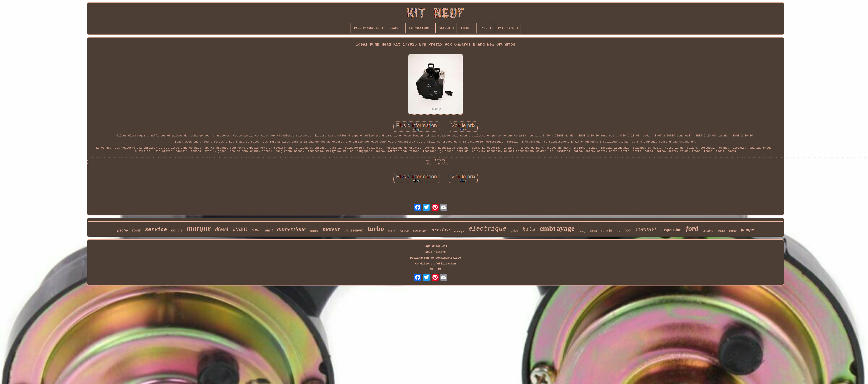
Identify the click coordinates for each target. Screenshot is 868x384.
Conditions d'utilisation (435, 264)
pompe (747, 230)
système (314, 231)
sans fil (607, 230)
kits (529, 229)
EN (431, 270)
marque (199, 228)
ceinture (708, 231)
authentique (291, 229)
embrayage (557, 228)
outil (269, 230)
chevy (392, 231)
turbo (376, 228)
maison (404, 231)
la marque (459, 231)
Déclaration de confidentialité (436, 258)
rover (136, 230)
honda (733, 231)
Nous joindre (436, 252)
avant (240, 229)
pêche (122, 230)
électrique (487, 229)
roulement (353, 231)
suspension (671, 230)
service (156, 230)
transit (593, 231)
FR (440, 270)
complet (646, 229)
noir (628, 230)
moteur (331, 229)
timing (582, 231)
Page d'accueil (435, 246)
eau (618, 231)
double (177, 230)
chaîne (721, 231)
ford (692, 228)
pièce (514, 231)
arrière (441, 230)
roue (256, 230)
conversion (420, 231)
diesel (222, 229)
